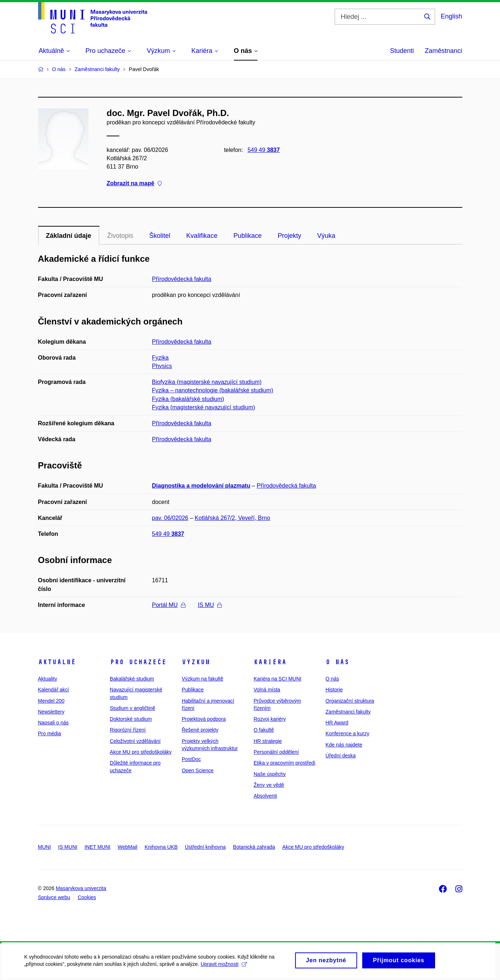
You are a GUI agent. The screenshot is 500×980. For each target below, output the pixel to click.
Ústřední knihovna (205, 847)
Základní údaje (69, 236)
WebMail (127, 847)
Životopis (120, 236)
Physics (162, 366)
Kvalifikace (202, 236)
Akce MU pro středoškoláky (141, 752)
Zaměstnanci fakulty (348, 712)
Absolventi (265, 796)
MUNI (45, 847)
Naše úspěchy (270, 774)
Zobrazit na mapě (134, 184)
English (451, 16)
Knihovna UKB (161, 847)
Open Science (198, 770)
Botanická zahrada (254, 847)
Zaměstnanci (443, 51)
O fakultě (264, 730)
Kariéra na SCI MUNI (277, 679)
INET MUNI (97, 847)
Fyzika (160, 358)
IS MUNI (68, 847)
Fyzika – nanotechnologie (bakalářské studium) (212, 390)
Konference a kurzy (348, 733)
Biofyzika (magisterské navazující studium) (207, 382)
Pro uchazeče (138, 662)
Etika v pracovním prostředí (284, 763)
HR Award (337, 723)
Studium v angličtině (133, 708)
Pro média (50, 733)
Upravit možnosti (225, 967)
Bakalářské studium (132, 679)
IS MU (210, 605)
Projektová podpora (204, 719)
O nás (337, 662)
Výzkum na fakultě (202, 679)
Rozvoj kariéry (270, 719)
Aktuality (48, 679)
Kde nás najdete (344, 745)
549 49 (263, 150)
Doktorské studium (131, 719)
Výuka (326, 236)
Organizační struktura (350, 701)
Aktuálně (57, 662)
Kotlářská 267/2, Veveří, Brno (232, 518)
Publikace (248, 236)
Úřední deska (341, 756)
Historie (334, 690)
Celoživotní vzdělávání (135, 741)
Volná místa (267, 690)
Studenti (402, 51)
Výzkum (196, 662)
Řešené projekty (200, 730)
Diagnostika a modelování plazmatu (201, 486)
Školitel (160, 236)
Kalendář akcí (54, 690)
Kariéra (270, 662)
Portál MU (169, 605)
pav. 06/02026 (170, 518)
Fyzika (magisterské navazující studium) (204, 407)
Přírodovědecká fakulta (182, 279)
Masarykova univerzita (81, 888)
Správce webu (54, 897)
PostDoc (191, 759)
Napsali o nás (53, 723)
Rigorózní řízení (128, 730)
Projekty (290, 236)
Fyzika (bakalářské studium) (188, 399)
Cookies (87, 897)
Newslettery (51, 712)
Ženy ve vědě (269, 785)
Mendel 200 (51, 701)
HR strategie (268, 741)
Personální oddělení (276, 752)
